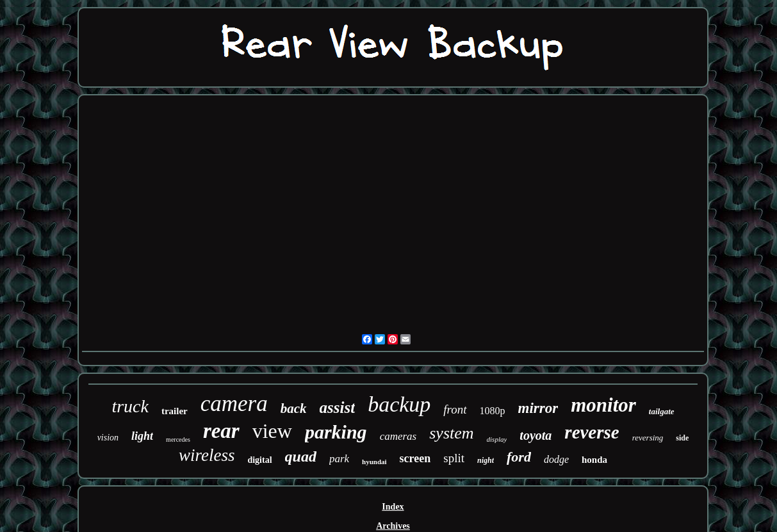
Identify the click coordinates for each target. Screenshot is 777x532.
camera (234, 404)
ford (519, 457)
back (294, 408)
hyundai (374, 462)
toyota (536, 435)
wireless (207, 455)
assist (338, 407)
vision (108, 438)
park (339, 459)
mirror (538, 408)
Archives (393, 526)
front (455, 409)
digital (259, 460)
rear (221, 431)
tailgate (662, 411)
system (451, 433)
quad (301, 456)
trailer (175, 411)
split (454, 458)
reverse (592, 432)
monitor (603, 405)
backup (399, 404)
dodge (556, 459)
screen (415, 458)
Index (393, 507)
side (682, 438)
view (272, 431)
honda (594, 460)
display (497, 439)
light (142, 436)
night (486, 460)
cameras (398, 436)
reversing (648, 438)
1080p (493, 411)
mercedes (178, 439)
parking (336, 432)
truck (130, 406)
